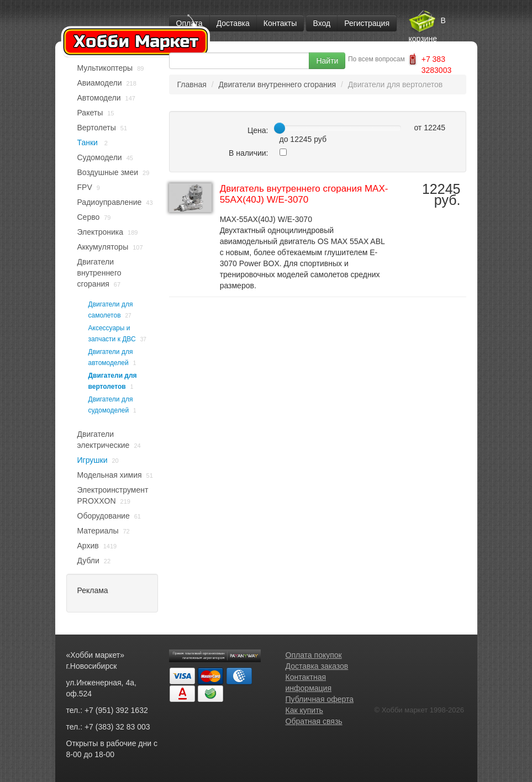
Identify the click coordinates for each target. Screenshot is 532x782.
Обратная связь (314, 721)
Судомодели (100, 157)
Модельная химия (110, 475)
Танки (89, 142)
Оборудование (104, 516)
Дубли (88, 561)
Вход (322, 23)
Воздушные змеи (108, 172)
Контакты (280, 23)
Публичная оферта (320, 699)
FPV (85, 187)
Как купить (304, 710)
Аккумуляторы (103, 247)
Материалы (98, 531)
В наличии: (249, 153)
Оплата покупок (314, 655)
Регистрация (367, 23)
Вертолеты (97, 128)
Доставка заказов (317, 666)
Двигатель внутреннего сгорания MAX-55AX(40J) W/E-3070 (304, 194)
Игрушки (93, 460)
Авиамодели (100, 83)
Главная (192, 84)
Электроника (101, 232)
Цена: (258, 130)
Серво (89, 217)
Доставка (233, 23)
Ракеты (90, 113)
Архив (88, 546)
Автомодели (99, 98)
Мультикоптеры (105, 68)
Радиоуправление (110, 202)
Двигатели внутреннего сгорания (99, 273)
